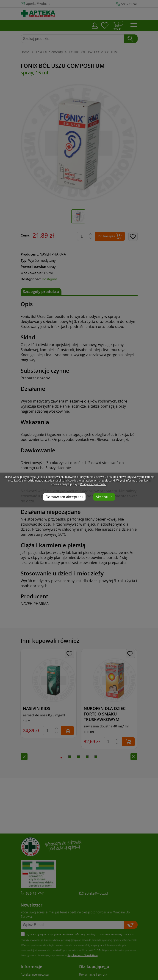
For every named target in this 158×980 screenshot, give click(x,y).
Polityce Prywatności (93, 484)
